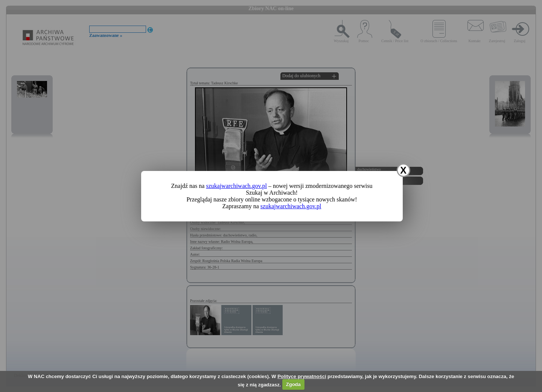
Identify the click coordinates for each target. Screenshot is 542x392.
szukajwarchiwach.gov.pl (236, 186)
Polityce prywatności (302, 376)
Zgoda (293, 384)
